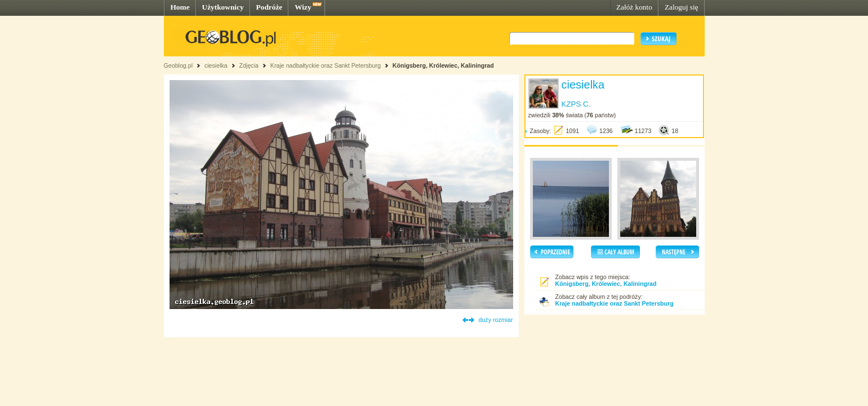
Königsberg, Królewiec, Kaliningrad (443, 65)
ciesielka (216, 65)
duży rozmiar (496, 320)
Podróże (270, 7)
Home (180, 7)
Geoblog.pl (179, 65)
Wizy (303, 7)
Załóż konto (634, 7)
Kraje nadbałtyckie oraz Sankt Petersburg (326, 65)
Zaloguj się (682, 7)
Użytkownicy (223, 7)
